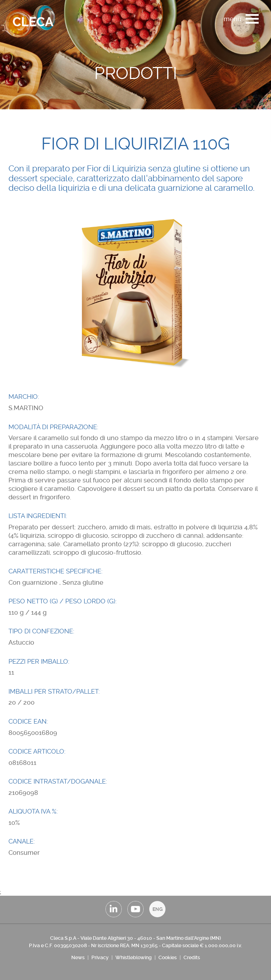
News (78, 957)
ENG (158, 909)
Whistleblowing (134, 957)
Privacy (100, 957)
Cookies (168, 957)
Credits (192, 957)
